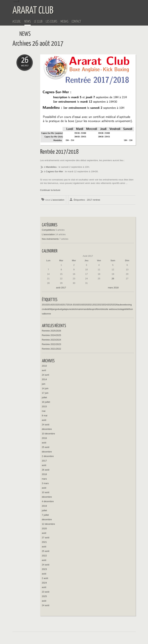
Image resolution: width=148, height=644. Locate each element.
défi (49, 309)
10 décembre (48, 434)
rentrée (101, 309)
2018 (44, 474)
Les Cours (51, 22)
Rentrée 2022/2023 (51, 344)
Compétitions (48, 230)
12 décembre (48, 524)
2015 (54, 305)
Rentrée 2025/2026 (51, 331)
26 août (46, 470)
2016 (59, 305)
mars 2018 (113, 288)
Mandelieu (51, 167)
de (46, 309)
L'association (58, 200)
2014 (49, 305)
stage (122, 309)
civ (43, 309)
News (28, 22)
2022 (95, 305)
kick (75, 309)
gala (64, 309)
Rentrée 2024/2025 (51, 335)
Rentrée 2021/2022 (51, 349)
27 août (46, 538)
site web (109, 309)
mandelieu (87, 309)
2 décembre (48, 456)
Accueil (17, 22)
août (44, 420)
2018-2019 (72, 305)
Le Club (38, 22)
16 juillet (46, 402)
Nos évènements (50, 239)
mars (44, 479)
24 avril (46, 375)
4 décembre (48, 501)
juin (44, 384)
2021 (90, 305)
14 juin (45, 388)
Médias (64, 22)
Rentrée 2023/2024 (51, 340)
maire (79, 309)
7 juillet (45, 515)
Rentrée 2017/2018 (59, 152)
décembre (47, 429)
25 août (46, 447)
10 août (46, 492)
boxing (128, 305)
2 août (45, 578)
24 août (46, 425)
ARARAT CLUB (33, 11)
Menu (144, 4)
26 (113, 279)
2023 (100, 305)
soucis (116, 309)
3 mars (45, 483)
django (54, 309)
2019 (80, 305)
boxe (123, 305)
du (59, 309)
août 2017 (61, 288)
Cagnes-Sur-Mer (55, 171)
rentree (97, 200)
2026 (115, 305)
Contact (76, 22)
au (119, 305)
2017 (89, 200)
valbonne (46, 314)
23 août (46, 592)
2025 (110, 305)
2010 (44, 305)
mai (44, 411)
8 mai (45, 416)
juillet (44, 397)
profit (95, 309)
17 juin (45, 393)
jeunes (69, 309)
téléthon (129, 309)
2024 (105, 305)
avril (44, 370)
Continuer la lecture (50, 190)
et (61, 309)
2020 (85, 305)
